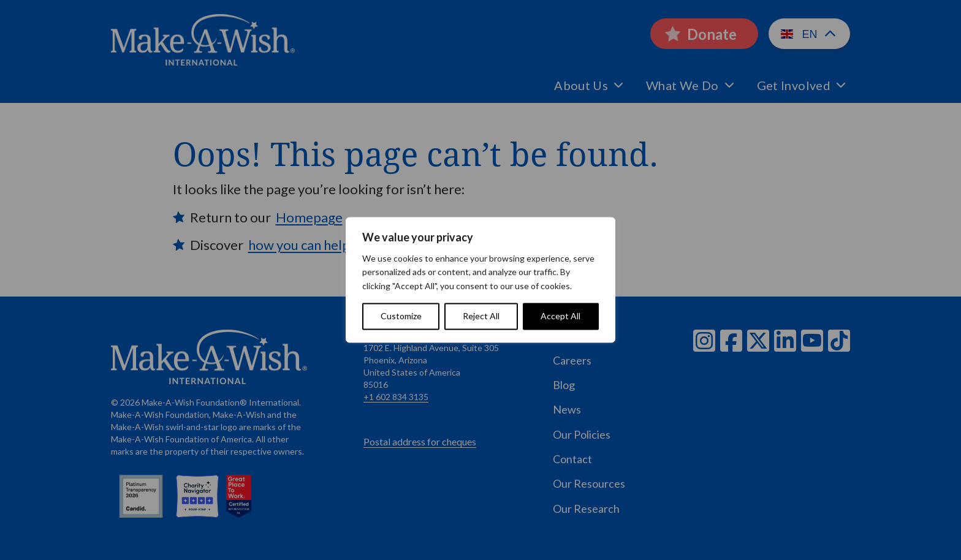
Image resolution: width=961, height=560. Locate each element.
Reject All (481, 316)
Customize (401, 316)
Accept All (560, 316)
